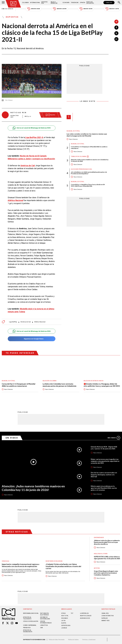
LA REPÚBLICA (84, 613)
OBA (41, 628)
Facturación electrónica (44, 614)
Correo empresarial (30, 625)
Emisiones (8, 9)
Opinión (82, 3)
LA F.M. (64, 621)
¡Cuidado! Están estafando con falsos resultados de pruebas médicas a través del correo (63, 566)
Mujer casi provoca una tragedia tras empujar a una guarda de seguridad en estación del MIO (105, 461)
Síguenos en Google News (32, 339)
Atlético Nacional (40, 322)
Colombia (25, 3)
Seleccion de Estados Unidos (93, 381)
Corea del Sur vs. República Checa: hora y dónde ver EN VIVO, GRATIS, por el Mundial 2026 (88, 185)
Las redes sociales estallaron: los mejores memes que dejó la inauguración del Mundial (87, 135)
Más (114, 438)
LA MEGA (64, 628)
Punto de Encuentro (90, 3)
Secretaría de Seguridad (54, 561)
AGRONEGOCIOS (85, 618)
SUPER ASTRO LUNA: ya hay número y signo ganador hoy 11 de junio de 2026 (107, 558)
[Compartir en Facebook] (116, 28)
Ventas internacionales (46, 622)
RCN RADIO (65, 618)
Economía (66, 3)
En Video (12, 438)
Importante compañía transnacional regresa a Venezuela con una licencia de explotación (20, 565)
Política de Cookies (73, 640)
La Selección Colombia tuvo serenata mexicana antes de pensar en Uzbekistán (60, 385)
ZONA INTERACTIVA (108, 616)
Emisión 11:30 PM (112, 9)
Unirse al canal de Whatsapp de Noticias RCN (32, 128)
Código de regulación (31, 621)
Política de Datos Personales (57, 640)
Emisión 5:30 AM (33, 9)
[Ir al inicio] (13, 4)
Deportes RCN (44, 3)
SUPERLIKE (105, 618)
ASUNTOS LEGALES (86, 616)
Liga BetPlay (13, 322)
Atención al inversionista (28, 631)
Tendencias (75, 3)
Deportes (12, 17)
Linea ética (44, 625)
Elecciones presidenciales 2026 (81, 169)
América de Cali (26, 322)
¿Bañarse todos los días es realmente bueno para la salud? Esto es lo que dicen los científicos (107, 542)
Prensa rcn (27, 628)
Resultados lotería (101, 554)
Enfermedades (99, 538)
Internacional (35, 3)
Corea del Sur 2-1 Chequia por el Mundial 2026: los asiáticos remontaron (89, 147)
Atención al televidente (27, 618)
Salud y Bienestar (54, 3)
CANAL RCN (109, 3)
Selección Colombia (50, 381)
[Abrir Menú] (3, 3)
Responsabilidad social (31, 613)
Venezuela (5, 561)
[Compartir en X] (116, 33)
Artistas (97, 568)
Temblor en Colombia (78, 156)
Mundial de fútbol (73, 131)
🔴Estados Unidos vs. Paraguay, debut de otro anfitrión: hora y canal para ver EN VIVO (102, 385)
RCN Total (65, 616)
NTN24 (63, 613)
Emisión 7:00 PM (86, 9)
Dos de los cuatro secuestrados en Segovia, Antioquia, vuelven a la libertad (104, 475)
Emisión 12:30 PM (60, 9)
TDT (72, 613)
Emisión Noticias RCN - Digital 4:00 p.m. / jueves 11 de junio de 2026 (104, 448)
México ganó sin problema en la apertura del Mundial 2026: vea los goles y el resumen (104, 488)
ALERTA (64, 623)
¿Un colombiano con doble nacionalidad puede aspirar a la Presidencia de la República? (89, 173)
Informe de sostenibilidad (45, 618)
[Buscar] (119, 3)
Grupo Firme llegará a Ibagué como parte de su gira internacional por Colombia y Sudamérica (106, 573)
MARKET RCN (105, 621)
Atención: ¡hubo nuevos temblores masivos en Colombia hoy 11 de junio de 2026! (90, 160)
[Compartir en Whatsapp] (116, 39)
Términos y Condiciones (89, 640)
